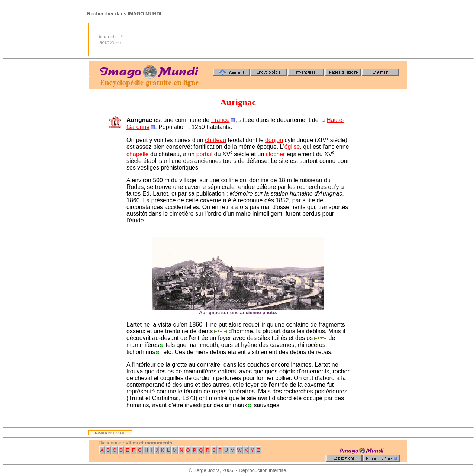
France (221, 120)
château (216, 140)
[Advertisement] (272, 39)
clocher (276, 154)
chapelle (138, 154)
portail (205, 154)
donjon (274, 140)
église (292, 147)
